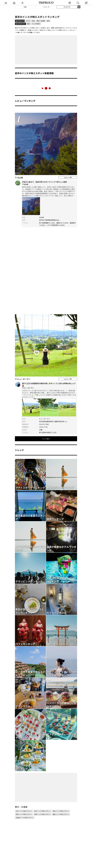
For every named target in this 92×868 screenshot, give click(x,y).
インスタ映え (36, 24)
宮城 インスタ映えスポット (24, 814)
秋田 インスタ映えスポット (61, 811)
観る (29, 24)
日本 (33, 21)
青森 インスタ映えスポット (43, 814)
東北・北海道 (41, 21)
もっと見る (46, 439)
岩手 (48, 21)
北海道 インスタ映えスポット (25, 818)
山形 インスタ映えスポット (24, 811)
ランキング (67, 7)
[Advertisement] (46, 50)
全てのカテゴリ (20, 24)
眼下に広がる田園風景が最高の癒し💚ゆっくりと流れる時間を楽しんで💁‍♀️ (49, 386)
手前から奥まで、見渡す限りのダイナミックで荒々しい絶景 (49, 183)
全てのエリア (20, 21)
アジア (28, 21)
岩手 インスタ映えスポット (43, 811)
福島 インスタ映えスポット (61, 814)
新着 (25, 7)
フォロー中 (46, 7)
